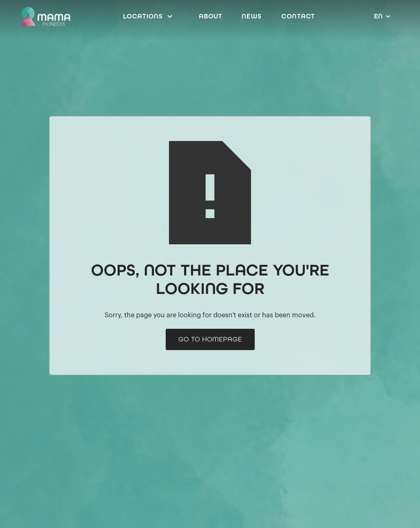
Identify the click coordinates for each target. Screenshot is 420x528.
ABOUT (211, 16)
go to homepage (210, 339)
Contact (298, 16)
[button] (150, 16)
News (252, 16)
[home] (46, 16)
